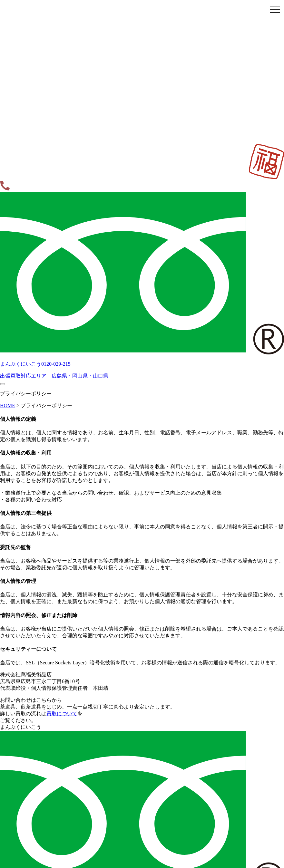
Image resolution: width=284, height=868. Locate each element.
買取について (62, 714)
